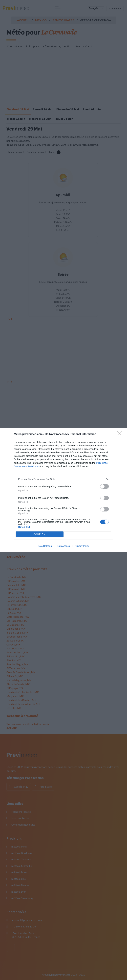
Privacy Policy (82, 546)
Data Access (63, 546)
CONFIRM (40, 534)
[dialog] (63, 490)
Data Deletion (45, 546)
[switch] (105, 486)
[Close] (121, 434)
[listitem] (63, 479)
